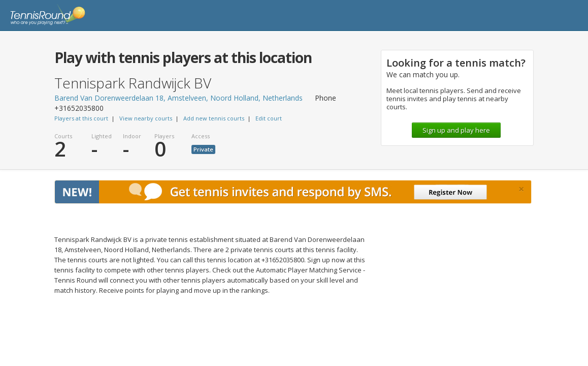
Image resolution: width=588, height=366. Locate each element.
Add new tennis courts (214, 118)
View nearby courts (146, 118)
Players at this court (81, 118)
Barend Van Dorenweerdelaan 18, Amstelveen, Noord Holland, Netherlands (178, 98)
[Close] (521, 189)
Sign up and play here (456, 130)
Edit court (269, 118)
